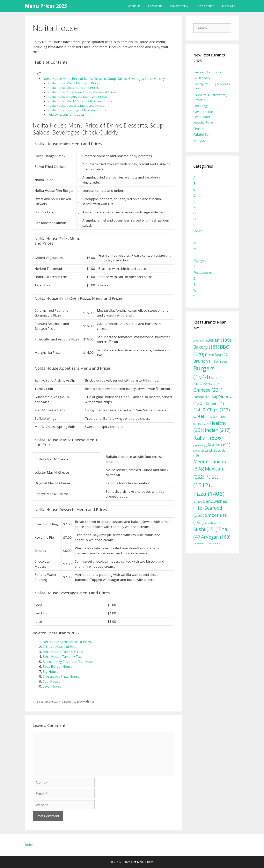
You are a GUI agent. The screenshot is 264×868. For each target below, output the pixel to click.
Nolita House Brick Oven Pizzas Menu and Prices (82, 92)
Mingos (199, 140)
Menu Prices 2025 (46, 6)
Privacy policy (179, 6)
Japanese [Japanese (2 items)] (200, 445)
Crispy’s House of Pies (59, 647)
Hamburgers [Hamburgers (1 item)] (201, 424)
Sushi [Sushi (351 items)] (205, 529)
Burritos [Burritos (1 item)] (216, 378)
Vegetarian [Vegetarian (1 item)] (200, 543)
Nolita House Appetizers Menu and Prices (77, 97)
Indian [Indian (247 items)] (218, 430)
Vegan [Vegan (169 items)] (218, 537)
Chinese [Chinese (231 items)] (208, 390)
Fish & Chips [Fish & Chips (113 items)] (212, 410)
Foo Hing (200, 106)
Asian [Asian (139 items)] (220, 340)
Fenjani (199, 129)
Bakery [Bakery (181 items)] (206, 347)
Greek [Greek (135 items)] (205, 416)
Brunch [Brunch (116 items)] (206, 361)
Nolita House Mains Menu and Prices (74, 83)
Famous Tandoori (207, 72)
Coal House (51, 681)
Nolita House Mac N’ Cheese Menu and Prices (80, 101)
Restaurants (203, 272)
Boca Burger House (58, 666)
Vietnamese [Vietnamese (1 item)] (215, 543)
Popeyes (200, 261)
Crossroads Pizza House (61, 676)
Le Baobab (202, 78)
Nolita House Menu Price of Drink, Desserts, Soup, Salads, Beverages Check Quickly (104, 79)
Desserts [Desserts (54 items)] (205, 397)
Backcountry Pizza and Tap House (69, 662)
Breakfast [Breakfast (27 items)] (217, 355)
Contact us (155, 6)
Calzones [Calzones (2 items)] (200, 384)
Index (198, 231)
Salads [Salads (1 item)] (198, 502)
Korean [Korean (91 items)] (219, 445)
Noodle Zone (203, 123)
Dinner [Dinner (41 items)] (214, 403)
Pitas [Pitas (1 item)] (215, 486)
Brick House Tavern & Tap (63, 652)
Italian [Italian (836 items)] (208, 438)
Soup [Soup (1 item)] (209, 523)
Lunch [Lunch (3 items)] (198, 451)
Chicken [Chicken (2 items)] (214, 384)
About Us (134, 6)
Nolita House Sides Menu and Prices (73, 88)
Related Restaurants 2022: (66, 114)
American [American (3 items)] (200, 341)
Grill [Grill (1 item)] (221, 417)
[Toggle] (40, 74)
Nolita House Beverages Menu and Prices (77, 110)
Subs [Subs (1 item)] (217, 523)
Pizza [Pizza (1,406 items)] (209, 494)
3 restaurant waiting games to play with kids (66, 701)
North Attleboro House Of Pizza (67, 642)
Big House (51, 671)
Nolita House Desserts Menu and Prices (76, 106)
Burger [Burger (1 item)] (225, 362)
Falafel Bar (202, 134)
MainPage (229, 6)
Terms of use (205, 6)
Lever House (52, 686)
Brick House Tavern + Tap (62, 656)
